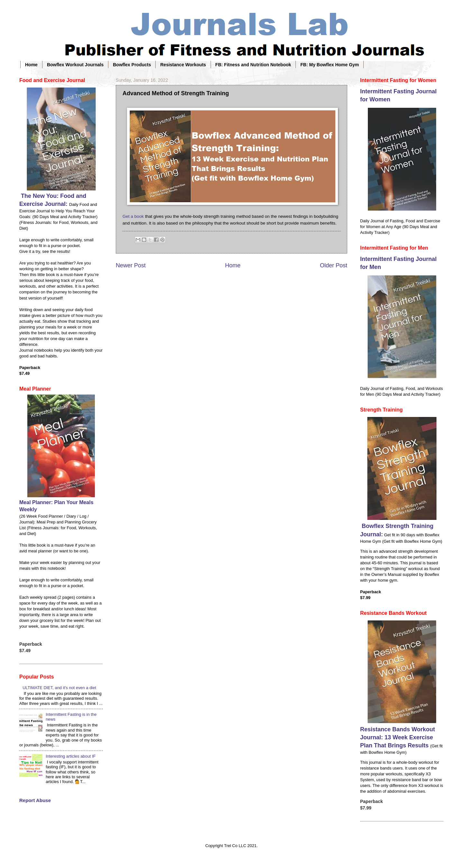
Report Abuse (35, 800)
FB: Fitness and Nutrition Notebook (253, 65)
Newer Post (131, 265)
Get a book (133, 216)
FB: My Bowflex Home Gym (330, 65)
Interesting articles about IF (71, 756)
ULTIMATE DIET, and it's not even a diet (59, 688)
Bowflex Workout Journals (75, 65)
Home (31, 65)
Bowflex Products (132, 65)
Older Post (334, 265)
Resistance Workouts (183, 65)
